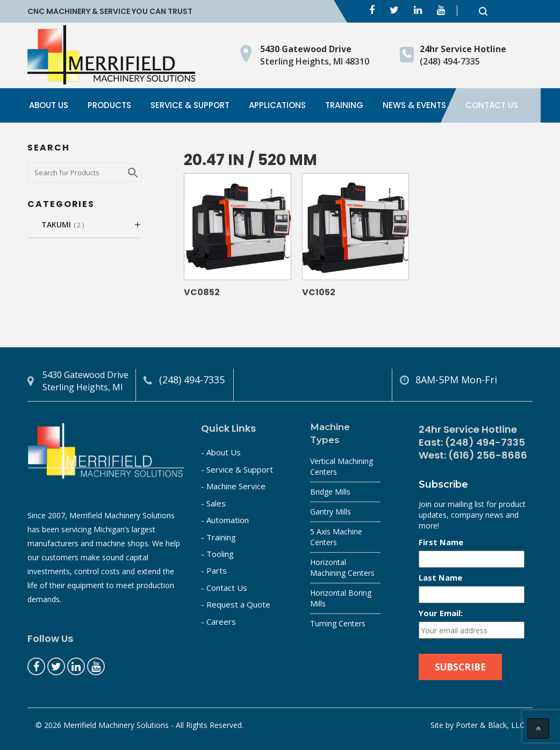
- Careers (218, 622)
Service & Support (190, 105)
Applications (277, 105)
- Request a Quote (236, 604)
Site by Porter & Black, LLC (478, 725)
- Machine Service (233, 486)
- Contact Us (224, 588)
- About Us (221, 452)
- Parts (214, 570)
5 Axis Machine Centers (336, 537)
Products (109, 105)
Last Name (440, 577)
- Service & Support (237, 469)
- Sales (213, 503)
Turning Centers (338, 623)
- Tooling (217, 554)
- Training (218, 537)
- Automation (225, 520)
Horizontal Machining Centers (342, 567)
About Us (49, 105)
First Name (441, 542)
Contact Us (492, 105)
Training (344, 105)
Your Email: (441, 613)
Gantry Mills (331, 512)
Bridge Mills (330, 492)
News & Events (414, 105)
